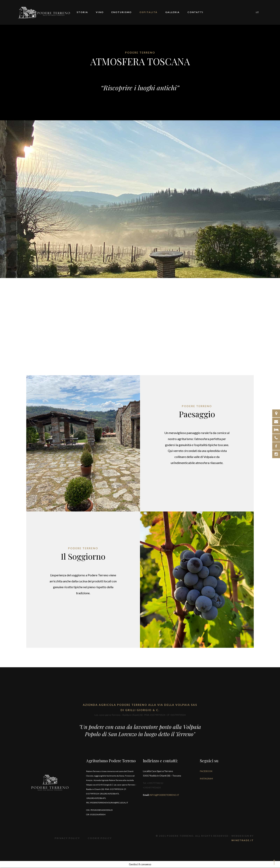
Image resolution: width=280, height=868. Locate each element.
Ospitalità (148, 12)
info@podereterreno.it (164, 795)
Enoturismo (122, 12)
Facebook (206, 772)
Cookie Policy (100, 838)
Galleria (172, 12)
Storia (82, 12)
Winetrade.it (243, 840)
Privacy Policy (68, 838)
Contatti (195, 12)
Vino (100, 12)
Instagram (206, 779)
